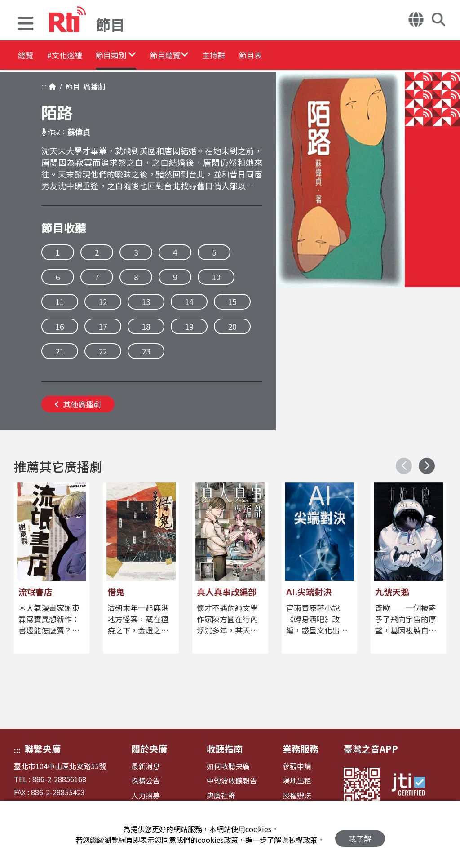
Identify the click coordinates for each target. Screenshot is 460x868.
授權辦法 (297, 795)
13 (146, 302)
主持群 (270, 56)
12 (103, 302)
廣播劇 (93, 86)
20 (232, 326)
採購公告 (146, 781)
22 (103, 351)
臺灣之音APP (371, 749)
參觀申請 (297, 766)
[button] (26, 24)
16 (60, 326)
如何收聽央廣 (228, 766)
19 (189, 326)
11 (60, 302)
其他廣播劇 (78, 404)
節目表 (320, 56)
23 (146, 351)
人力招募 (146, 795)
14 (189, 302)
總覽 (27, 56)
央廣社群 (221, 795)
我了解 (360, 835)
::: (44, 86)
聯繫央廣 (43, 749)
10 (216, 277)
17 (103, 326)
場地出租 (297, 781)
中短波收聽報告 (232, 781)
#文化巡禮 (79, 56)
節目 (71, 86)
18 (146, 326)
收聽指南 (225, 749)
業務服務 (301, 749)
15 (232, 302)
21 (60, 351)
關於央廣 (149, 749)
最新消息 (146, 766)
